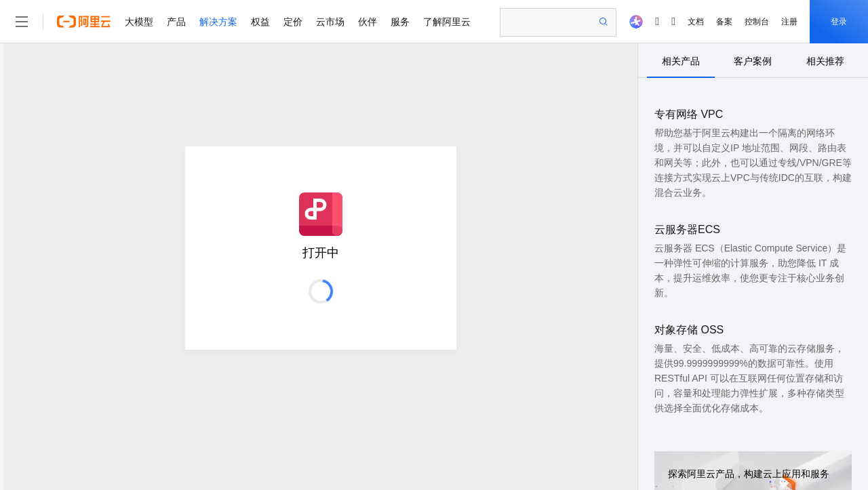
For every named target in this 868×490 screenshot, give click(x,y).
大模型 (139, 22)
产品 (176, 22)
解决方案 (218, 22)
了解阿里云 (447, 22)
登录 (839, 22)
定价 (293, 22)
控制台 (757, 22)
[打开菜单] (22, 22)
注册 (789, 22)
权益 (260, 22)
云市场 (330, 22)
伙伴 (368, 22)
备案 (724, 22)
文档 (696, 22)
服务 (400, 22)
